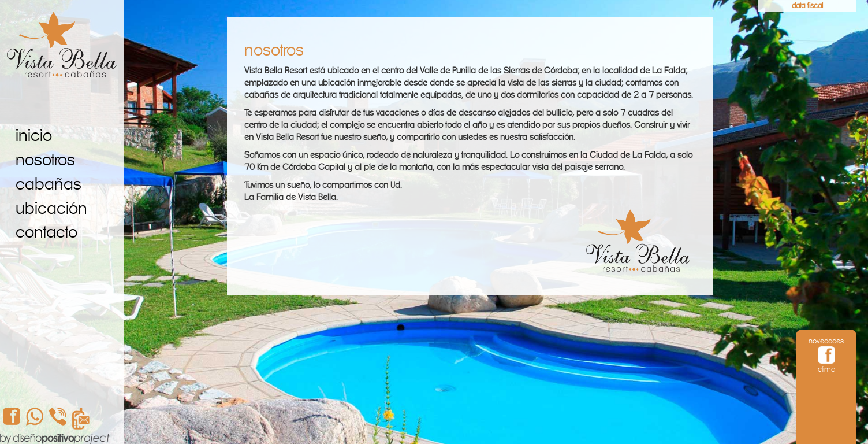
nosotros (45, 160)
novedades (826, 341)
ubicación (51, 208)
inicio (34, 135)
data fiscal (807, 5)
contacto (46, 232)
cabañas (49, 184)
